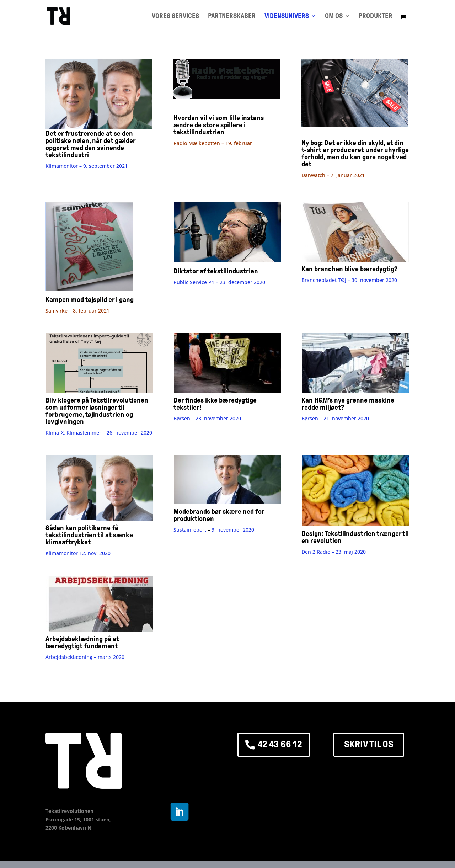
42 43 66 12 (280, 744)
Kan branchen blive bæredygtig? (349, 269)
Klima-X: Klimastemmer (73, 433)
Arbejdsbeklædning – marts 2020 (85, 657)
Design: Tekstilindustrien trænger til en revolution (355, 537)
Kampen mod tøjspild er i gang (90, 299)
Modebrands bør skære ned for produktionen (219, 515)
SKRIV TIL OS (369, 744)
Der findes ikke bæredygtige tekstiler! (215, 404)
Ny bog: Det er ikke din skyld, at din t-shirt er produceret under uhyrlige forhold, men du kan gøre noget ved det (355, 153)
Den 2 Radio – (334, 552)
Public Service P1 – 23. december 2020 (219, 282)
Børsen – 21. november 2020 (335, 418)
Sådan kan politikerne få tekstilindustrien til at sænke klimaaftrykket (89, 535)
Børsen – (207, 418)
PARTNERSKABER (232, 17)
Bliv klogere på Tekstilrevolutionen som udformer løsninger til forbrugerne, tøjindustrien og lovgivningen (97, 411)
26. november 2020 (129, 433)
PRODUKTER (376, 17)
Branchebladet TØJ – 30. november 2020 (349, 280)
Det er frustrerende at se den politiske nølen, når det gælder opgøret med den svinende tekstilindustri (99, 140)
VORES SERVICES (175, 17)
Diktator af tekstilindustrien (216, 271)
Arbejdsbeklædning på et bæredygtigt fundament (82, 642)
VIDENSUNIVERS (287, 17)
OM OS (334, 17)
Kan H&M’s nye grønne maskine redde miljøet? (348, 404)
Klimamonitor (62, 553)
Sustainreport (191, 530)
